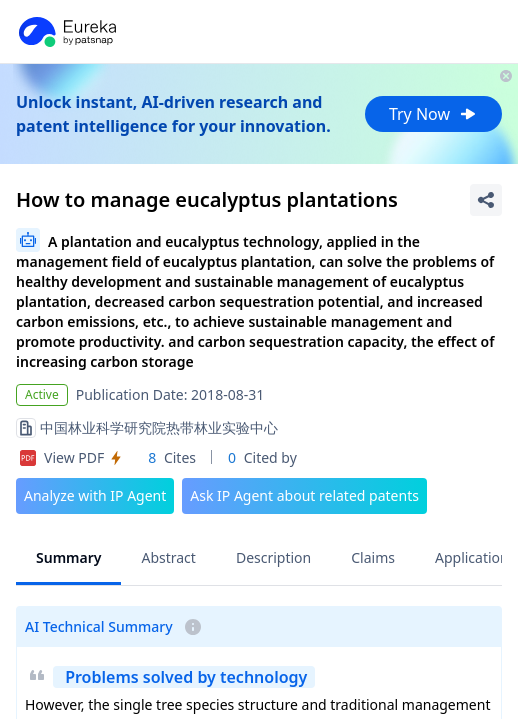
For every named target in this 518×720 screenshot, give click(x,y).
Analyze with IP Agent (95, 495)
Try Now (433, 114)
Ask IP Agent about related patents (304, 495)
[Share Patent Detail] (486, 200)
